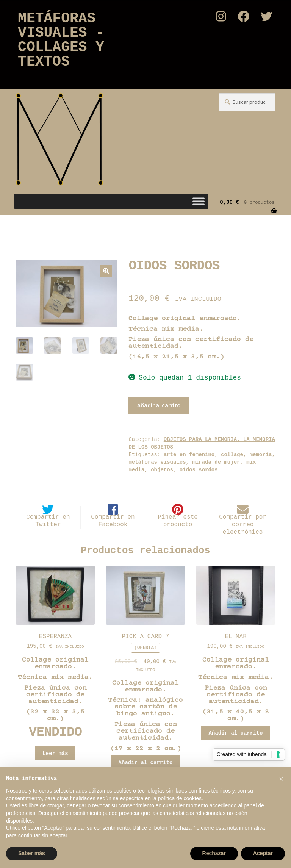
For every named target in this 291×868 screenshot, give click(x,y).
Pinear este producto (178, 521)
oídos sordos (199, 470)
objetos (162, 470)
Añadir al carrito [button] (146, 763)
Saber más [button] (32, 853)
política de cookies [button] (180, 798)
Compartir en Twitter (48, 521)
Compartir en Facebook (113, 521)
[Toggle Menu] (199, 201)
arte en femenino (189, 455)
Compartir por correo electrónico (243, 525)
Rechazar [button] (214, 853)
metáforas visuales (157, 462)
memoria (261, 455)
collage (232, 455)
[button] (106, 271)
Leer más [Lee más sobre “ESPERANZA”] (55, 754)
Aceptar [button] (263, 853)
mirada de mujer (216, 462)
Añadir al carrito (159, 405)
